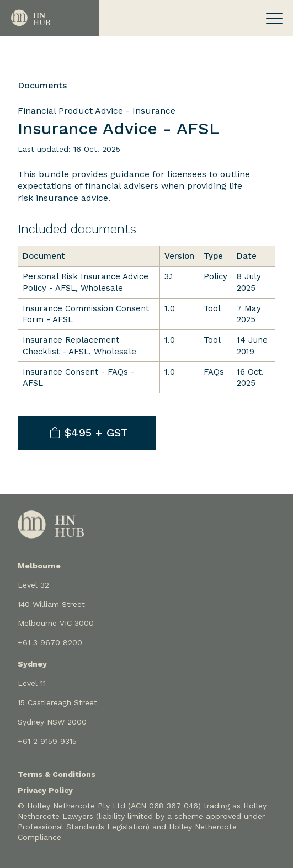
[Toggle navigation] (274, 18)
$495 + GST (89, 433)
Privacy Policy (45, 790)
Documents (42, 85)
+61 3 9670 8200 (50, 642)
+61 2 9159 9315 (47, 741)
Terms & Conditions (57, 774)
